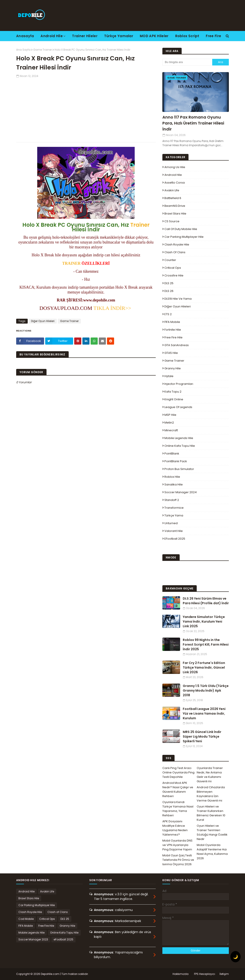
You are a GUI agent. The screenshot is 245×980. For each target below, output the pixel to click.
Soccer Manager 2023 (33, 939)
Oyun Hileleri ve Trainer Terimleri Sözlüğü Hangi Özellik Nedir (212, 832)
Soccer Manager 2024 (181, 492)
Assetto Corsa (175, 183)
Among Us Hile (175, 167)
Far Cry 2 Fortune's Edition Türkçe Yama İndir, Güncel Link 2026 (204, 667)
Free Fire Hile (173, 337)
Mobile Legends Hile (179, 438)
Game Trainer (43, 50)
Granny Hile (173, 368)
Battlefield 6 (173, 198)
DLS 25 (169, 283)
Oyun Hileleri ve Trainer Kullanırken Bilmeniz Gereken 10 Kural (211, 813)
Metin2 (169, 423)
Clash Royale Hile (177, 245)
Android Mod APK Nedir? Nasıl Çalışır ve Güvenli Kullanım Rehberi (178, 789)
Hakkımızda (181, 974)
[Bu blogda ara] (187, 62)
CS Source (172, 221)
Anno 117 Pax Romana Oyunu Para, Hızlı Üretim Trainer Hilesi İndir (193, 123)
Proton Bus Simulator (179, 469)
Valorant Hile (174, 531)
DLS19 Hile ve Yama (178, 299)
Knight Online (174, 399)
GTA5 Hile (171, 353)
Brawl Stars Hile (175, 214)
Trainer (140, 225)
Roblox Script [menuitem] (187, 36)
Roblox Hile (172, 477)
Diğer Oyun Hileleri (43, 321)
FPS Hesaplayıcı (205, 974)
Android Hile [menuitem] (52, 36)
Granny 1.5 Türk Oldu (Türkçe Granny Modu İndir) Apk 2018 (206, 690)
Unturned (171, 523)
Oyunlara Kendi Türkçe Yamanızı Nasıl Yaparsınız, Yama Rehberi (178, 809)
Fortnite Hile (173, 330)
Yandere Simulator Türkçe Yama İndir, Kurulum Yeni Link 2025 (204, 621)
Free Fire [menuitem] (213, 36)
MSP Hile (170, 415)
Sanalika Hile (174, 484)
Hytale (169, 376)
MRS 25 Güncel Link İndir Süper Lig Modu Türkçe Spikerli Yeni (202, 736)
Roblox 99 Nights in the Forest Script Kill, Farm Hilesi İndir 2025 (206, 644)
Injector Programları (179, 384)
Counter (170, 260)
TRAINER (71, 263)
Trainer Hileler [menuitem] (85, 36)
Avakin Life (172, 190)
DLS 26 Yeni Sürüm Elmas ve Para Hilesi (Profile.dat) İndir (206, 601)
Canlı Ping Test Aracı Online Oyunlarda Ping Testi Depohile (178, 772)
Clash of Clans (175, 252)
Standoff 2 (172, 500)
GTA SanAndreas (177, 345)
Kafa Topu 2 (173, 392)
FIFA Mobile (172, 322)
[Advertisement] (86, 109)
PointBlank (172, 454)
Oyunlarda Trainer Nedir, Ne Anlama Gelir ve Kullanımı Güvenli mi (210, 775)
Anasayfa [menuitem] (25, 36)
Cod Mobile (26, 919)
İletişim (224, 974)
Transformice (174, 508)
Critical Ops (173, 268)
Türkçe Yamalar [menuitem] (119, 36)
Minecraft (171, 430)
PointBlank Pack (176, 461)
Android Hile (173, 175)
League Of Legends (178, 407)
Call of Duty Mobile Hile (181, 229)
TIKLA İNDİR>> (112, 308)
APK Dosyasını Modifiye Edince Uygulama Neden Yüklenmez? (175, 828)
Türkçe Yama (174, 515)
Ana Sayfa (23, 50)
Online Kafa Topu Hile (180, 446)
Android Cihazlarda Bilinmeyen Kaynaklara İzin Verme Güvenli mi (211, 794)
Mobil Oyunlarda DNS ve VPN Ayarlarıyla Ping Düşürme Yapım (177, 845)
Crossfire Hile (174, 275)
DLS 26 (169, 291)
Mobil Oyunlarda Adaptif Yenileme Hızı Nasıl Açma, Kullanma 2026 (212, 852)
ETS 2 (168, 314)
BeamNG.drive (175, 206)
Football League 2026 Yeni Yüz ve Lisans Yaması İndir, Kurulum (204, 713)
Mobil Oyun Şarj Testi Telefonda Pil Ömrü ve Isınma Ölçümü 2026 (178, 860)
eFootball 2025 (175, 539)
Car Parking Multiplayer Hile (184, 237)
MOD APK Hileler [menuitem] (154, 36)
